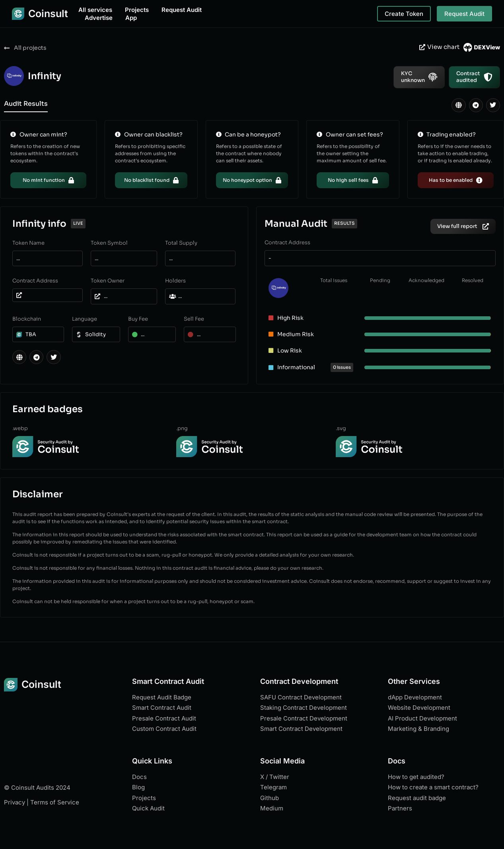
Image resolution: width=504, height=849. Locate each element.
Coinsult (48, 14)
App (131, 18)
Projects (137, 10)
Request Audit (182, 10)
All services (95, 10)
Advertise (99, 18)
